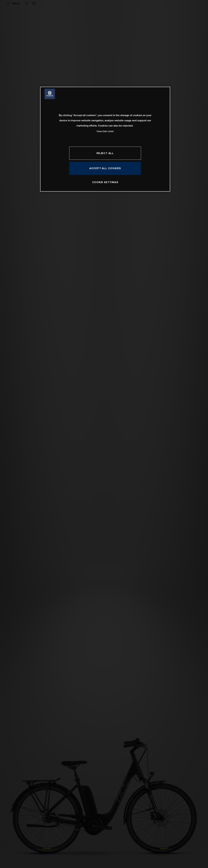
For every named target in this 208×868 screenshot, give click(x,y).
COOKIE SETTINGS (105, 182)
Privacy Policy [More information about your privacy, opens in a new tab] (102, 131)
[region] (105, 139)
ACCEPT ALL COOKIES (105, 168)
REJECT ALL (105, 153)
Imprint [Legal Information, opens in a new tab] (111, 131)
